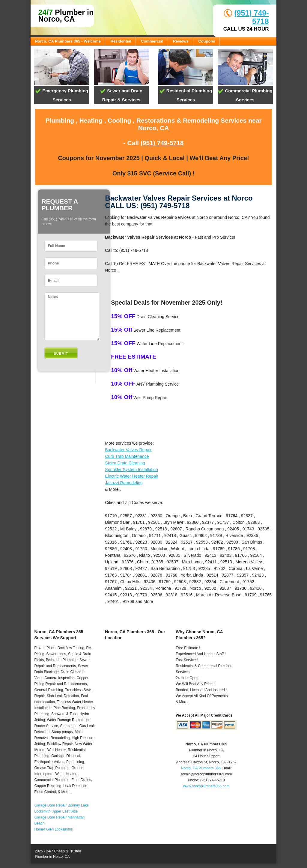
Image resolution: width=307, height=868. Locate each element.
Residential (121, 41)
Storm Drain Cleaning (125, 463)
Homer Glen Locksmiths (53, 829)
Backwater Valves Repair (128, 450)
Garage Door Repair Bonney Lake (61, 805)
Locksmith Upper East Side (56, 811)
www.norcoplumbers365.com (206, 786)
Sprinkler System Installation (131, 470)
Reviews (181, 41)
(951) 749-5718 (162, 143)
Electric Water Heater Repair (132, 476)
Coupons (207, 41)
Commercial (152, 41)
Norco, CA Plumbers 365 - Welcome (68, 41)
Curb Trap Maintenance (127, 456)
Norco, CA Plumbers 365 (201, 768)
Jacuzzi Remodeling (124, 483)
